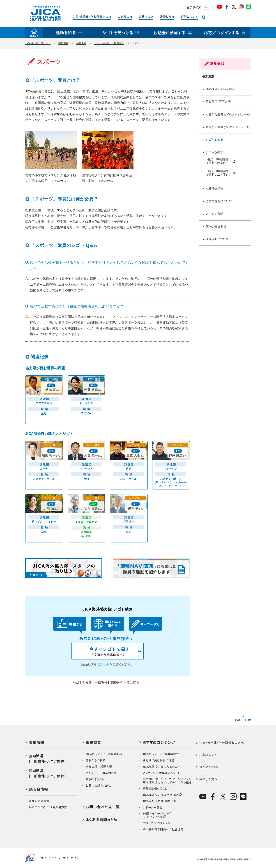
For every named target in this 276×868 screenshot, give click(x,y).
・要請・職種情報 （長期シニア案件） (218, 173)
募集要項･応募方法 (218, 102)
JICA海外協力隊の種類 (220, 89)
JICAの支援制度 (216, 227)
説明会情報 (38, 790)
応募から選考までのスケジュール (228, 115)
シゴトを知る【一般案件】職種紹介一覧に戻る (106, 682)
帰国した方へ (208, 779)
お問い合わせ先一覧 (103, 807)
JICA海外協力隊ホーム (38, 43)
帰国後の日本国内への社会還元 (163, 829)
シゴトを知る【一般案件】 (109, 43)
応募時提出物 (214, 188)
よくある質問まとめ (102, 820)
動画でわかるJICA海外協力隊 (48, 807)
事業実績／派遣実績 (99, 767)
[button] (206, 7)
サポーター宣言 (152, 807)
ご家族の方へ (209, 755)
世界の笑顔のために (99, 785)
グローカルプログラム (156, 823)
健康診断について (217, 239)
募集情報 (63, 43)
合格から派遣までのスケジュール (228, 127)
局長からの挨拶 (96, 760)
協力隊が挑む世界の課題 (159, 760)
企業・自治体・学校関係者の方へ (222, 743)
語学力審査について (219, 201)
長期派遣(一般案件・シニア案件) (47, 758)
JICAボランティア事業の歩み (104, 754)
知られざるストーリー (99, 779)
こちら (104, 664)
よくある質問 (214, 214)
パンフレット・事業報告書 (101, 773)
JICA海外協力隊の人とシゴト (161, 767)
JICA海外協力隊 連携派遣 (159, 801)
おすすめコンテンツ (159, 743)
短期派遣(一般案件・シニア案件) (47, 773)
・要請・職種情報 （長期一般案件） (218, 161)
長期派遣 (81, 43)
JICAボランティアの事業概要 (161, 754)
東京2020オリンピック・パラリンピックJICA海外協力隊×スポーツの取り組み (167, 781)
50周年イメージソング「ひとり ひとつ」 (157, 815)
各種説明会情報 (39, 801)
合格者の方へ (209, 767)
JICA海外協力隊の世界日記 (160, 795)
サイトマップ (49, 858)
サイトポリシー (72, 858)
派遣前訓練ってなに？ (156, 788)
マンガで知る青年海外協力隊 (161, 773)
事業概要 (93, 743)
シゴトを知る (214, 140)
